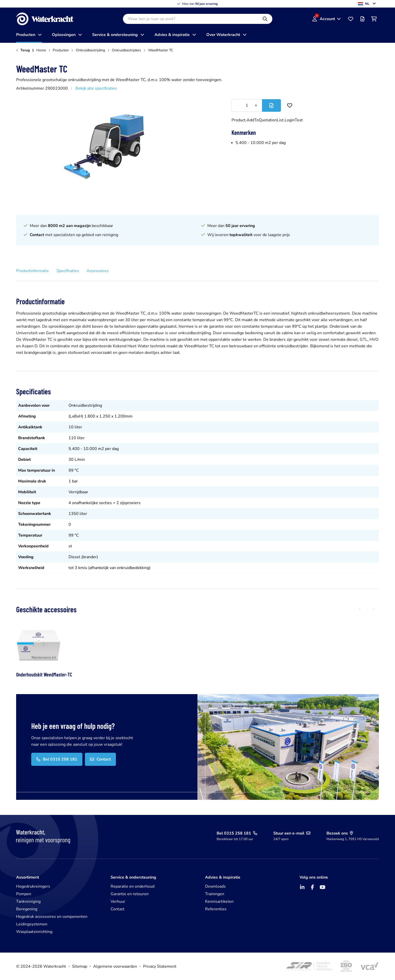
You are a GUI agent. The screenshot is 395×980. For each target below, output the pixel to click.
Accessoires (98, 271)
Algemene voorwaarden (115, 966)
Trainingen (215, 894)
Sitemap (80, 966)
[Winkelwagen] (374, 19)
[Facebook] (312, 887)
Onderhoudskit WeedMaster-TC (44, 674)
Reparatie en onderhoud (133, 886)
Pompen (24, 894)
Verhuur (118, 901)
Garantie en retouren (130, 894)
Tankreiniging (28, 901)
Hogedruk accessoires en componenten (52, 917)
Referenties (216, 909)
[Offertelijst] (362, 19)
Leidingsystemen (32, 924)
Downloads (215, 886)
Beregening (27, 909)
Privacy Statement (160, 966)
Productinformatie (32, 271)
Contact (118, 909)
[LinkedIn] (302, 887)
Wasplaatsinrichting (34, 932)
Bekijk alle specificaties (96, 88)
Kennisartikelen (219, 901)
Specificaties (68, 271)
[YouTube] (322, 887)
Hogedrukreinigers (33, 886)
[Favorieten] (351, 19)
